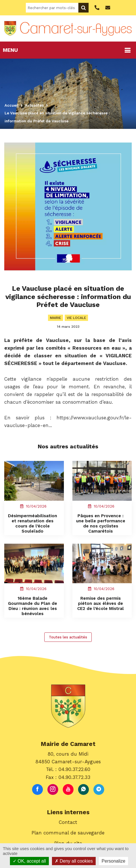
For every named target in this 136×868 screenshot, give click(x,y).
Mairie (56, 318)
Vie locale (76, 318)
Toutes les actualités (68, 637)
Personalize (114, 861)
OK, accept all (29, 861)
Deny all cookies (74, 861)
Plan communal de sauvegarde (68, 833)
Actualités (34, 105)
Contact (68, 822)
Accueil (11, 105)
